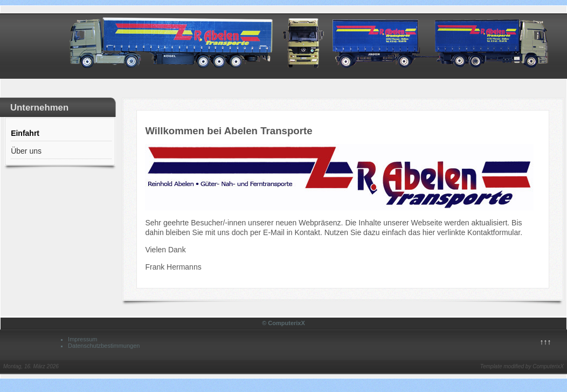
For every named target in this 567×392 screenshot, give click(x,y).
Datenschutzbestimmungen (104, 346)
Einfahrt (25, 133)
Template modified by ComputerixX (522, 366)
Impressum (82, 339)
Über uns (26, 151)
